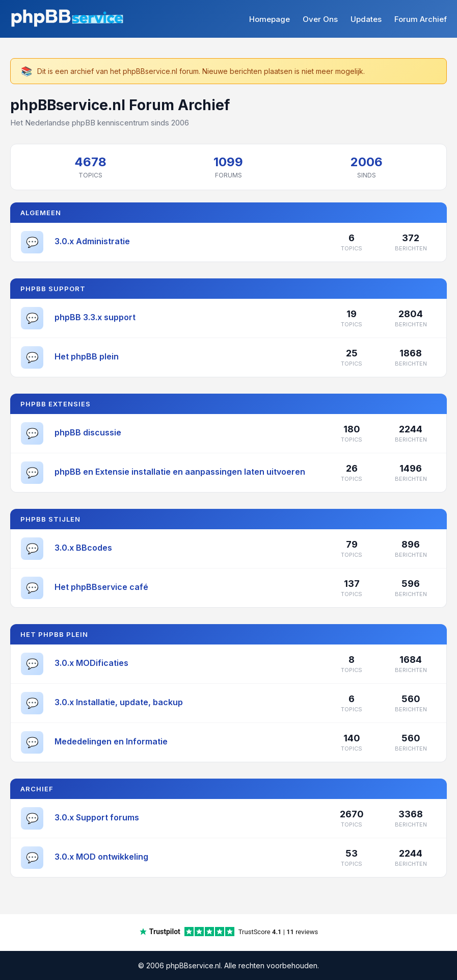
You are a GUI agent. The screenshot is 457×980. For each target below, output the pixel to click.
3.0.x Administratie (92, 241)
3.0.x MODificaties (91, 663)
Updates (366, 19)
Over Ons (320, 19)
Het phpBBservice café (101, 587)
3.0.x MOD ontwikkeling (101, 857)
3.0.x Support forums (97, 817)
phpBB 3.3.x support (95, 317)
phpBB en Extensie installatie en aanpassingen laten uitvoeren (180, 472)
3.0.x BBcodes (83, 548)
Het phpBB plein (87, 356)
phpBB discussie (88, 432)
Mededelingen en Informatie (111, 741)
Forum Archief (421, 19)
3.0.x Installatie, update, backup (119, 702)
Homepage (270, 19)
